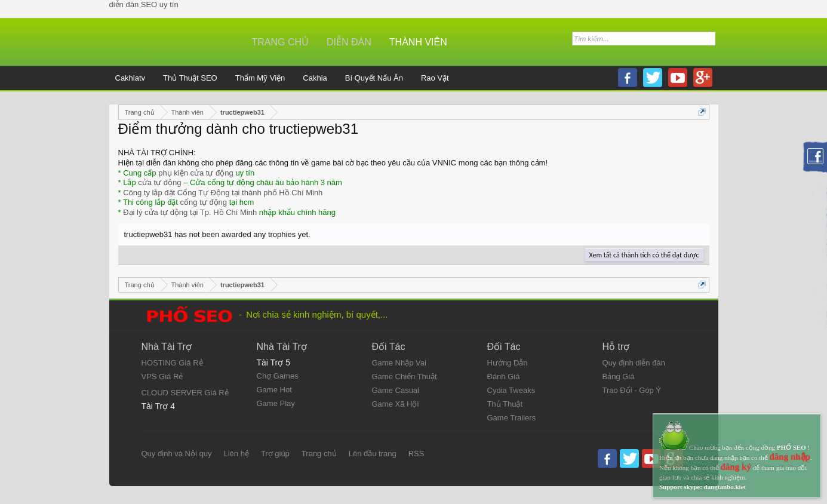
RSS (416, 454)
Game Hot (274, 390)
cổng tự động (204, 202)
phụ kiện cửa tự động (196, 173)
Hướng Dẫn (508, 363)
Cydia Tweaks (511, 390)
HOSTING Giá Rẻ (172, 363)
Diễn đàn (349, 42)
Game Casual (396, 390)
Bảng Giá (619, 377)
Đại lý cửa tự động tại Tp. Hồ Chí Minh (190, 212)
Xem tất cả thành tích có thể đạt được (644, 255)
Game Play (276, 403)
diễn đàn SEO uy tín (144, 4)
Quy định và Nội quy (177, 454)
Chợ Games (278, 376)
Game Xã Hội (396, 404)
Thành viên (418, 42)
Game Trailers (512, 418)
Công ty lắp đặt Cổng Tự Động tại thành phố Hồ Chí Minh (223, 193)
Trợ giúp (275, 454)
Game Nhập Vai (399, 363)
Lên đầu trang (373, 454)
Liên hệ (236, 454)
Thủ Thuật (505, 404)
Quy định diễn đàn (634, 363)
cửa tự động (159, 182)
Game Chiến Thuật (405, 377)
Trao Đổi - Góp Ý (632, 390)
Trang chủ (281, 42)
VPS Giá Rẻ (162, 377)
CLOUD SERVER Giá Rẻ (185, 393)
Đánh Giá (504, 377)
